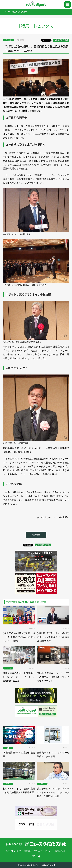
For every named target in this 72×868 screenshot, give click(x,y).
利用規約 (27, 851)
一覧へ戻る (36, 535)
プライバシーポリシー (43, 851)
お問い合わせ (60, 851)
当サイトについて (14, 851)
